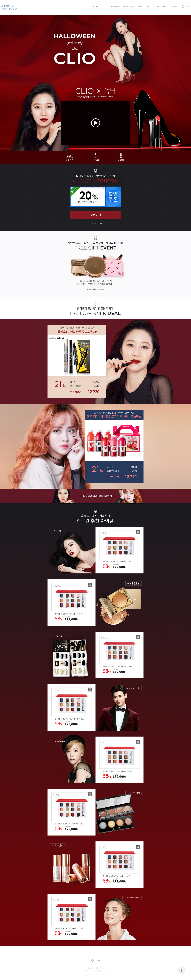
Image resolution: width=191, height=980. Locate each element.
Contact (174, 7)
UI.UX (104, 7)
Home (95, 7)
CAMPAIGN (115, 7)
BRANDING (162, 7)
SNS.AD (150, 7)
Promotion (129, 7)
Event (141, 7)
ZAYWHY (99, 968)
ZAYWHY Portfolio (9, 7)
